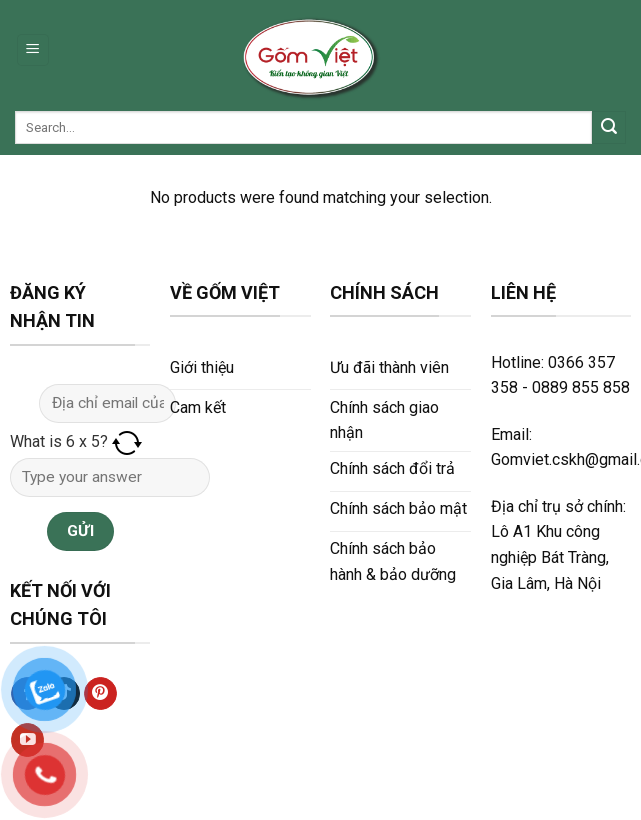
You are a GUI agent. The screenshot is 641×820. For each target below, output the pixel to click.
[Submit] (609, 128)
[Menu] (33, 50)
